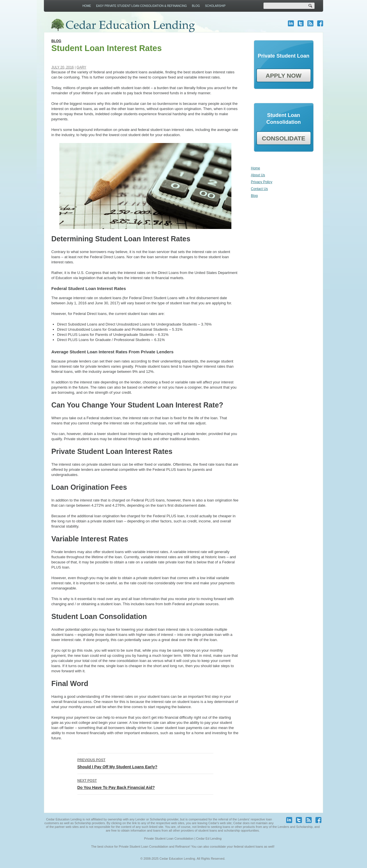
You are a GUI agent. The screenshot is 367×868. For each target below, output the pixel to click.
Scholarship (215, 6)
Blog (196, 6)
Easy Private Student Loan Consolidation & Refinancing (141, 6)
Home (87, 6)
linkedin (291, 23)
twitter (301, 23)
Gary (81, 67)
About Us (258, 175)
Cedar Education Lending (123, 25)
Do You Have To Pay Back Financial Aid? (145, 783)
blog (310, 23)
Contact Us (259, 189)
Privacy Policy (262, 182)
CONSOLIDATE (283, 138)
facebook (320, 23)
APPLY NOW (284, 76)
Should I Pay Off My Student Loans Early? (145, 763)
